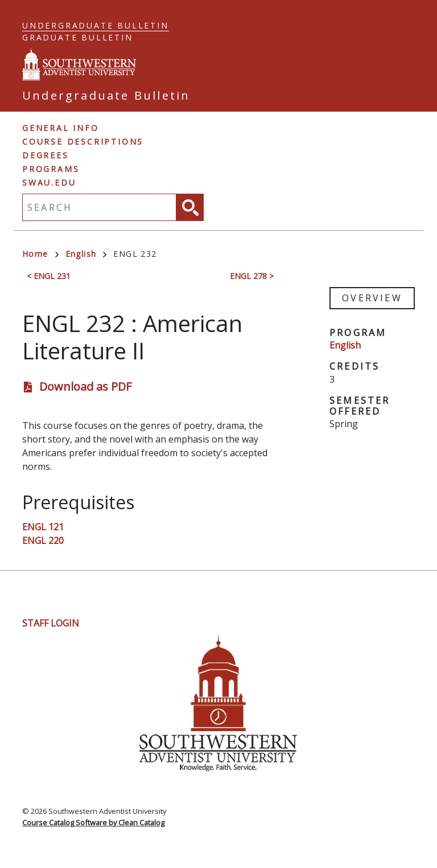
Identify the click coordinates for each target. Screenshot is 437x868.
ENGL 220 (43, 541)
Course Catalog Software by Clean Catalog (93, 822)
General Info (61, 128)
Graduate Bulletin (78, 37)
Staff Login (51, 623)
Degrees (46, 155)
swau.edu (49, 183)
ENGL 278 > (252, 276)
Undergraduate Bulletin (96, 25)
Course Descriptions (83, 142)
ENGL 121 (43, 527)
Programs (51, 169)
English (86, 254)
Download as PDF (85, 386)
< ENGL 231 (49, 276)
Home (40, 254)
